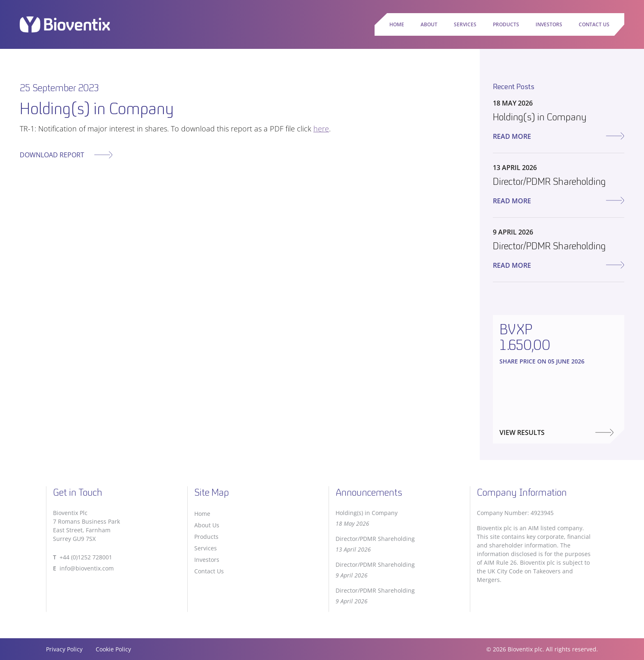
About (429, 24)
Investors (549, 24)
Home (397, 24)
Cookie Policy (113, 649)
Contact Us (594, 24)
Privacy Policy (64, 649)
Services (465, 24)
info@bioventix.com (87, 568)
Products (506, 24)
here (321, 129)
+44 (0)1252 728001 (86, 557)
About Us (207, 525)
